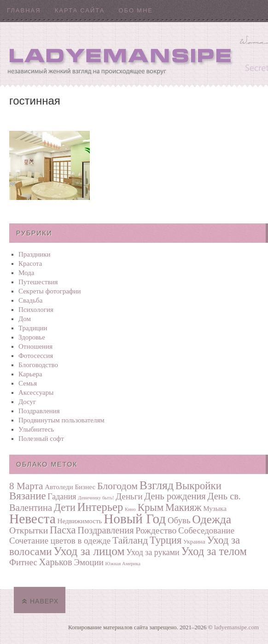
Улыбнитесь (36, 429)
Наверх (44, 601)
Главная (24, 10)
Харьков (56, 562)
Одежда (212, 519)
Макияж (183, 507)
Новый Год (135, 519)
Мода (26, 273)
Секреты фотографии (50, 291)
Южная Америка (123, 564)
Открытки (29, 530)
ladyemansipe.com (236, 627)
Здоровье (32, 337)
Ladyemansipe (134, 53)
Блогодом (117, 486)
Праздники (35, 254)
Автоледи (59, 487)
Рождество (156, 530)
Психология (36, 310)
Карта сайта (80, 10)
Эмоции (88, 562)
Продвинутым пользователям (61, 420)
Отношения (35, 346)
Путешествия (38, 282)
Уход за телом (214, 551)
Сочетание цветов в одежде (60, 541)
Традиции (33, 328)
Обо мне (136, 10)
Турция (166, 540)
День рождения (175, 496)
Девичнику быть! (96, 498)
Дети (65, 507)
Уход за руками (153, 552)
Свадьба (30, 300)
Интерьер (100, 507)
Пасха (63, 530)
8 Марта (26, 486)
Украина (194, 542)
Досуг (27, 402)
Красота (30, 263)
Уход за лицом (89, 551)
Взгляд (157, 485)
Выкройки (198, 486)
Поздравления (39, 411)
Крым (151, 507)
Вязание (28, 496)
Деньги (129, 496)
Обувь (179, 520)
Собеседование (206, 530)
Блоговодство (38, 365)
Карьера (30, 374)
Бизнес (85, 487)
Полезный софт (41, 439)
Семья (28, 383)
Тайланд (130, 540)
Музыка (215, 508)
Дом (25, 319)
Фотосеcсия (36, 356)
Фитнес (23, 562)
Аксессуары (36, 392)
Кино (130, 509)
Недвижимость (80, 521)
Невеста (32, 519)
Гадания (62, 497)
